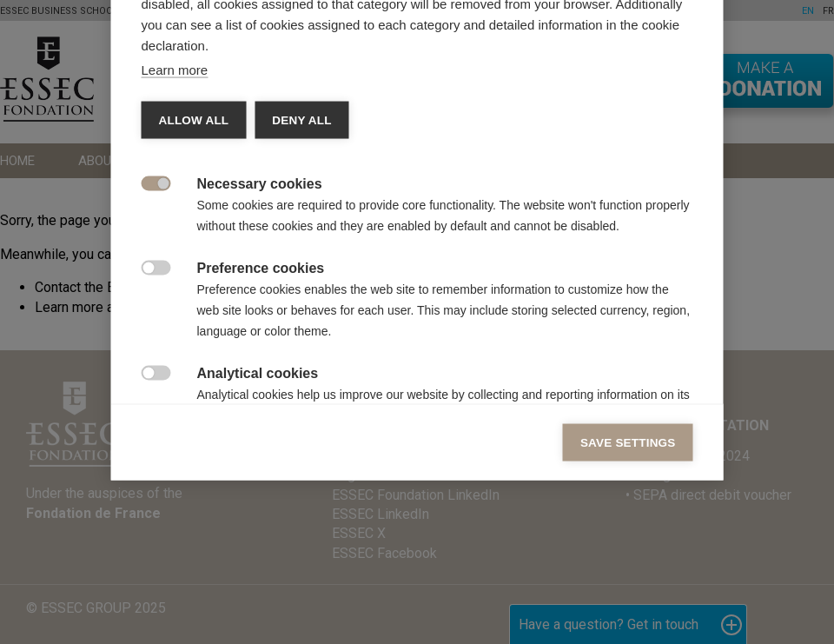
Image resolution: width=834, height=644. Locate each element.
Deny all (301, 285)
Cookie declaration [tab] (388, 84)
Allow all (194, 285)
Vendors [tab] (278, 84)
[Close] (676, 34)
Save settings (628, 608)
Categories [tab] (191, 84)
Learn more (175, 235)
